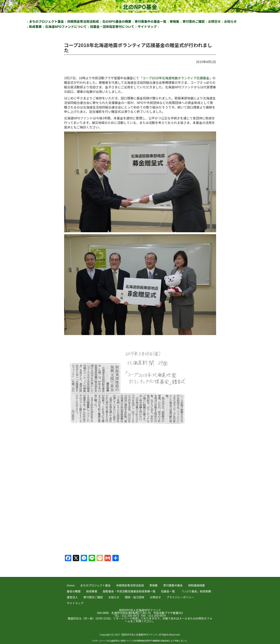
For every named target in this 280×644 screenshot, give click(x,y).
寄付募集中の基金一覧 (151, 21)
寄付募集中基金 (173, 585)
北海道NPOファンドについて (66, 26)
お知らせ (231, 21)
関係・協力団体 (135, 597)
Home (71, 585)
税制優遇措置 (196, 585)
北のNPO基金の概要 (117, 21)
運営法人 (72, 597)
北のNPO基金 (140, 7)
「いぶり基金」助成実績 (196, 591)
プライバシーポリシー (180, 597)
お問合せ (215, 21)
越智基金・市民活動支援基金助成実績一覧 (129, 591)
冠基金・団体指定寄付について (112, 26)
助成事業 (35, 26)
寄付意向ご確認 (194, 21)
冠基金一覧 (168, 591)
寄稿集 (175, 21)
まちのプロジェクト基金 (47, 21)
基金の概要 (74, 591)
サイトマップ (147, 26)
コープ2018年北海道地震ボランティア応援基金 (176, 78)
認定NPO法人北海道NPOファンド (140, 610)
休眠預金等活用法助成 (83, 21)
